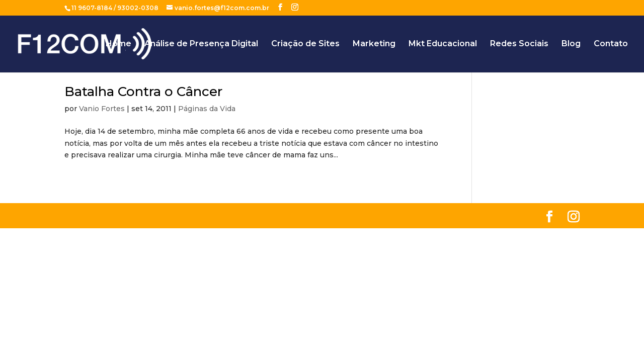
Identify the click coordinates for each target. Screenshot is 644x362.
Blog (571, 44)
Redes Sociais (519, 44)
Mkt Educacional (443, 44)
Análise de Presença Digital (201, 44)
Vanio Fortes (102, 109)
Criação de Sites (305, 44)
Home (118, 44)
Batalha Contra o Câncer (143, 92)
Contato (611, 44)
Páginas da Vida (207, 109)
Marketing (374, 44)
